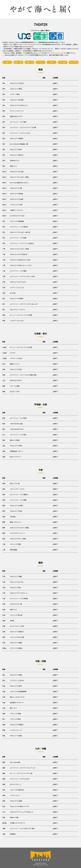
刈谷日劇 (13, 517)
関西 (52, 62)
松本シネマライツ (15, 457)
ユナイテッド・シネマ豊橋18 (19, 494)
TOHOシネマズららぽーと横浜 (19, 177)
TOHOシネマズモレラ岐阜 (18, 539)
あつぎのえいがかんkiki (17, 216)
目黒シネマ (13, 166)
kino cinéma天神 (15, 762)
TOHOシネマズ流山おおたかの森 (20, 260)
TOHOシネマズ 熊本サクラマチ (20, 806)
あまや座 (13, 293)
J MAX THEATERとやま (17, 429)
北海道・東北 (18, 62)
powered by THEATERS (41, 863)
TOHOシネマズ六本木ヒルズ (19, 105)
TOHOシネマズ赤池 (16, 511)
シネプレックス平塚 (16, 205)
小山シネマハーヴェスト (18, 310)
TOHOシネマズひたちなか (18, 282)
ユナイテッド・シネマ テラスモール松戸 (22, 276)
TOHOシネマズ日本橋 (17, 100)
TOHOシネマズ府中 (16, 149)
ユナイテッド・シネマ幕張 (18, 271)
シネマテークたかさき (17, 321)
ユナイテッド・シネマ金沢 (18, 435)
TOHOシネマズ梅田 (16, 576)
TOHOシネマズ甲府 (16, 446)
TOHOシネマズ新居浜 (17, 725)
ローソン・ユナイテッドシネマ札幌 (21, 347)
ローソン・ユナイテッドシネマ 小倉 (21, 773)
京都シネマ (13, 610)
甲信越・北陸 (29, 62)
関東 (7, 62)
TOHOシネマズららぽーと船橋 (19, 249)
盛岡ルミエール (15, 364)
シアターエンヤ (15, 795)
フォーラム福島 (15, 386)
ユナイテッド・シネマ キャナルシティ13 (22, 768)
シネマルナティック (16, 730)
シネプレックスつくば (17, 287)
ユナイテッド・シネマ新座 (18, 238)
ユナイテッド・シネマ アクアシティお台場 (23, 127)
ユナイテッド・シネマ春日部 (19, 227)
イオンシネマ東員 (15, 544)
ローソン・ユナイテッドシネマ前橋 (21, 315)
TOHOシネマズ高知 (16, 736)
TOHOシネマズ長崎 (16, 801)
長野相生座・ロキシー (17, 451)
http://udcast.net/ (57, 53)
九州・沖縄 (74, 62)
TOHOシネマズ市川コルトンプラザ (21, 265)
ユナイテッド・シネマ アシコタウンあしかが (24, 304)
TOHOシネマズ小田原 (17, 199)
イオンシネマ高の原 (16, 615)
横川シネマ (13, 708)
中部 (40, 62)
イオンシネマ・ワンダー (18, 489)
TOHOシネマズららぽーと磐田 (19, 528)
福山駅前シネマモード (17, 702)
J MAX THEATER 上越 (16, 424)
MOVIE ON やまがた (16, 380)
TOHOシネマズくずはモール (19, 593)
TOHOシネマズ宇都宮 (17, 298)
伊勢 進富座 (14, 550)
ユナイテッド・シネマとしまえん (20, 133)
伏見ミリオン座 (15, 483)
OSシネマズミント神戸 (17, 626)
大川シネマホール (15, 784)
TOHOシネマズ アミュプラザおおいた (22, 812)
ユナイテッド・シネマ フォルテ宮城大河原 (23, 375)
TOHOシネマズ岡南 (16, 675)
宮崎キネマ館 (14, 817)
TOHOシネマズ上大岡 (17, 172)
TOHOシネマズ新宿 (16, 89)
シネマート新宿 (15, 94)
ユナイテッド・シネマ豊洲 (18, 122)
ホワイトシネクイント (17, 111)
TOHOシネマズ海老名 (17, 194)
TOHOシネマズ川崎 (16, 188)
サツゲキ (13, 353)
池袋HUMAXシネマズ (16, 116)
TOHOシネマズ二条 (16, 604)
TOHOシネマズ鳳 (15, 587)
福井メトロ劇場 (15, 440)
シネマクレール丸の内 (17, 680)
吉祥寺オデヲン (15, 161)
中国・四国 (63, 62)
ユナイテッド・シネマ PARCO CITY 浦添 (22, 828)
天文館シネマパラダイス (18, 823)
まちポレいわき (15, 391)
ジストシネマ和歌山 (16, 648)
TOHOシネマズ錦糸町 (17, 138)
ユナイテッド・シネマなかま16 (20, 779)
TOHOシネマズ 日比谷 (17, 83)
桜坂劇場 (13, 834)
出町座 (12, 621)
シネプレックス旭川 (16, 358)
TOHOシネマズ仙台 (16, 369)
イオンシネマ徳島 (15, 714)
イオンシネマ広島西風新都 (18, 691)
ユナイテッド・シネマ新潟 (18, 418)
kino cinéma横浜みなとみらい (19, 183)
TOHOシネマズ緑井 (16, 686)
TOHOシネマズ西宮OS (17, 632)
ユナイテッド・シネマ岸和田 (19, 598)
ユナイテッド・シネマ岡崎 (18, 500)
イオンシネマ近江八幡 (17, 637)
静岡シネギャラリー (16, 522)
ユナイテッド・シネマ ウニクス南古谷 (22, 243)
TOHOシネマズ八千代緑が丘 (19, 254)
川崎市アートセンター (17, 210)
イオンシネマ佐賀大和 (17, 790)
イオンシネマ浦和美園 (17, 221)
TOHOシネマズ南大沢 (17, 155)
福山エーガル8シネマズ (17, 697)
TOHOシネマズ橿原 (16, 643)
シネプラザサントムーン (17, 533)
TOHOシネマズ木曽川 (17, 506)
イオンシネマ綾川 (15, 719)
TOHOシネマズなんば (17, 582)
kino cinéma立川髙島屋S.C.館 (19, 144)
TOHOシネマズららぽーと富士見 (20, 232)
